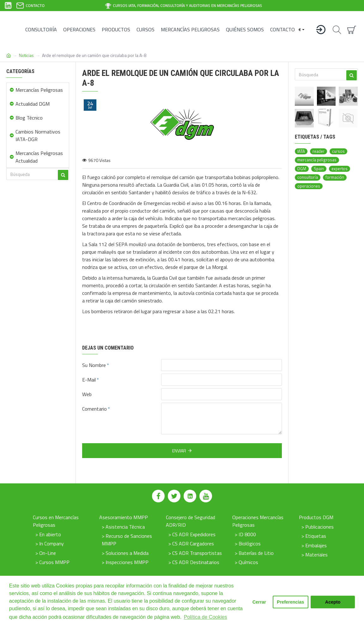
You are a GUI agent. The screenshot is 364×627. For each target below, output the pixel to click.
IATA (301, 151)
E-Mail (89, 380)
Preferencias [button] (290, 602)
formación (335, 177)
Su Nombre (94, 365)
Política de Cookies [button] (206, 617)
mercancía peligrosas (317, 160)
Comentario (94, 409)
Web (87, 394)
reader (318, 151)
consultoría (308, 177)
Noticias (26, 55)
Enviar (179, 451)
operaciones (309, 186)
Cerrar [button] (259, 602)
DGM (302, 169)
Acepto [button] (333, 602)
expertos (340, 169)
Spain (319, 169)
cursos (338, 151)
